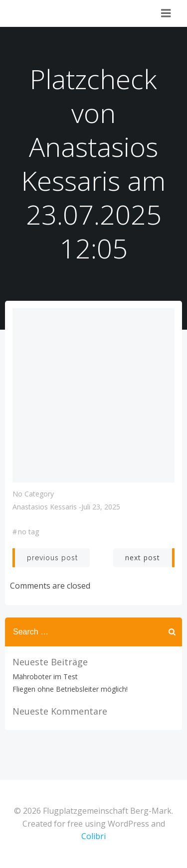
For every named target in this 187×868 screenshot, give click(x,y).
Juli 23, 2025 (101, 507)
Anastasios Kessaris (45, 507)
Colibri (93, 836)
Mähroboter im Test (45, 677)
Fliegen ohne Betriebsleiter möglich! (70, 689)
